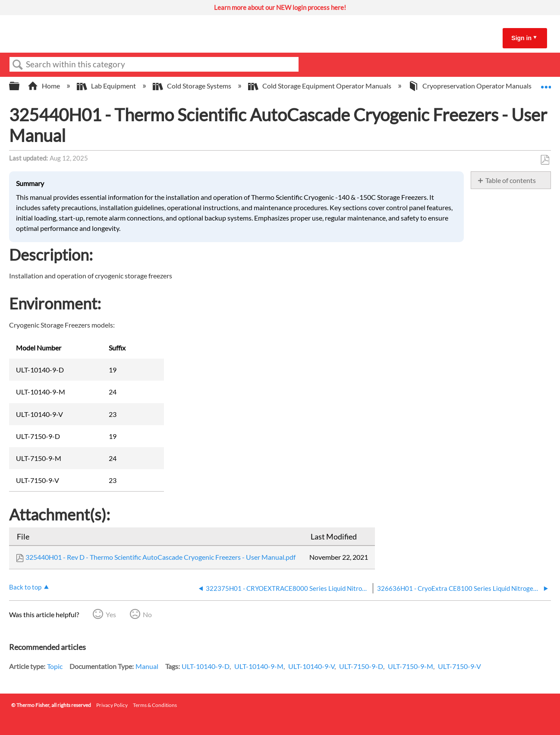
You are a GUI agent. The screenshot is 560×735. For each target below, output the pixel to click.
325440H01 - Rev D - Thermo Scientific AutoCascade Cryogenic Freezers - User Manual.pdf (160, 557)
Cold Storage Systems (193, 86)
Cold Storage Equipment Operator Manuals (320, 86)
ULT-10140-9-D (206, 666)
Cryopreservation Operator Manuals (470, 86)
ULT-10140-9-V (311, 666)
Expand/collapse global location (546, 83)
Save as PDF (545, 160)
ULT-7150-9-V (459, 666)
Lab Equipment (107, 86)
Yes (111, 614)
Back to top (25, 587)
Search (18, 65)
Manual (147, 666)
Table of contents (511, 180)
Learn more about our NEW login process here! (280, 7)
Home (44, 86)
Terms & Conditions (155, 705)
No (147, 614)
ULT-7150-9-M (411, 666)
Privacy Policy (112, 705)
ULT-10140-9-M (259, 666)
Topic (55, 666)
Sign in (521, 38)
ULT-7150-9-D (361, 666)
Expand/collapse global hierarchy (20, 86)
